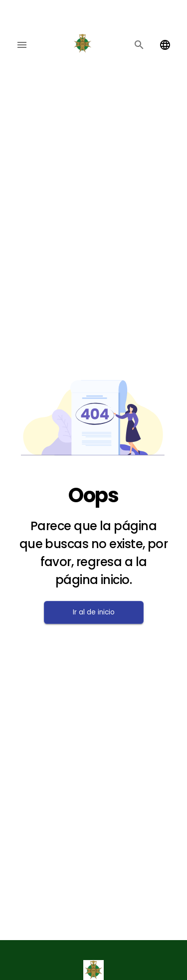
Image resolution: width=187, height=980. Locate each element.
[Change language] (165, 45)
